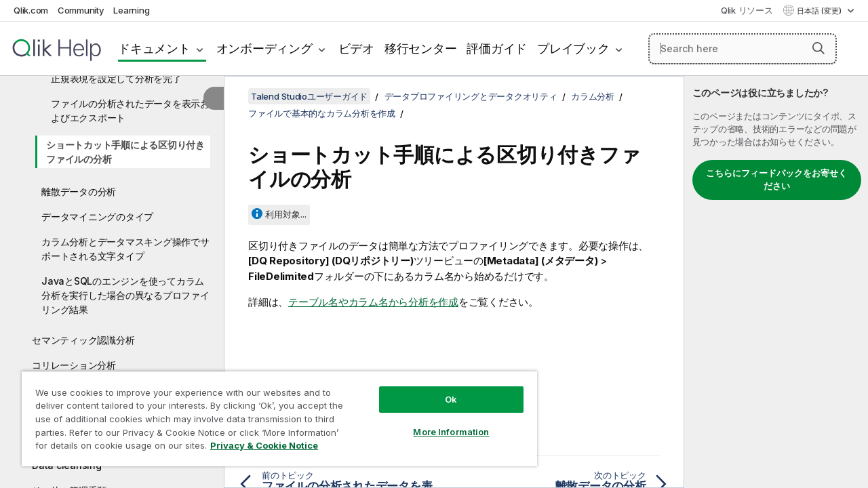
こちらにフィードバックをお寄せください (776, 180)
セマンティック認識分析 (83, 340)
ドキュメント (154, 48)
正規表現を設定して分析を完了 (116, 78)
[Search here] (743, 49)
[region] (273, 413)
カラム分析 (593, 96)
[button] (818, 48)
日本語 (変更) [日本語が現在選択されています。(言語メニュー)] (820, 11)
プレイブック (573, 48)
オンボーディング (264, 48)
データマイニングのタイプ (97, 217)
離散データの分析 (79, 191)
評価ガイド (497, 48)
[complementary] (776, 282)
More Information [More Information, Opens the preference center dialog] (441, 422)
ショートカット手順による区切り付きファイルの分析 (125, 152)
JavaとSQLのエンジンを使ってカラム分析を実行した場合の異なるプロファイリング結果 (125, 295)
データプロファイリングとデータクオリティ (471, 96)
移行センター (421, 48)
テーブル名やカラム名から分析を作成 (373, 302)
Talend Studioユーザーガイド (309, 96)
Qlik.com (31, 10)
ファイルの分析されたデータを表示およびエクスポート (130, 110)
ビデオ (356, 48)
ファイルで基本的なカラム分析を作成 (322, 113)
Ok (441, 389)
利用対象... (286, 214)
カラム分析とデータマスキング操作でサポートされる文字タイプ (125, 249)
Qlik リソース (747, 10)
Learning (131, 10)
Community (81, 10)
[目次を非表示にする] (214, 98)
